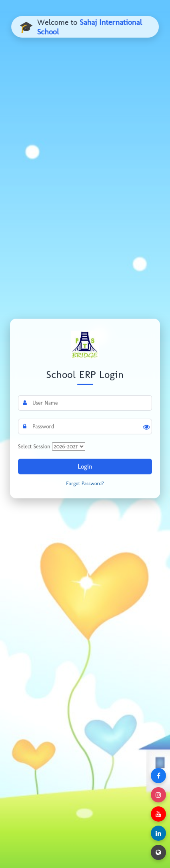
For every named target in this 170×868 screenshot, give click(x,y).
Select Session (34, 447)
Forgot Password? (85, 483)
